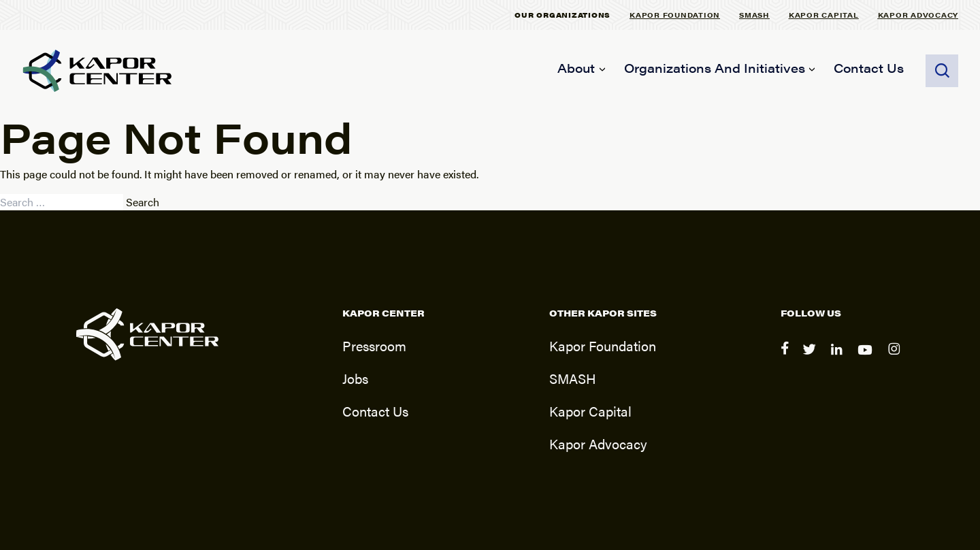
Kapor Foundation (675, 15)
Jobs (355, 378)
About (576, 68)
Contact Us (869, 68)
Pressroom (374, 345)
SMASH (754, 15)
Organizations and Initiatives (715, 68)
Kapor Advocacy (918, 15)
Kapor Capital (824, 15)
